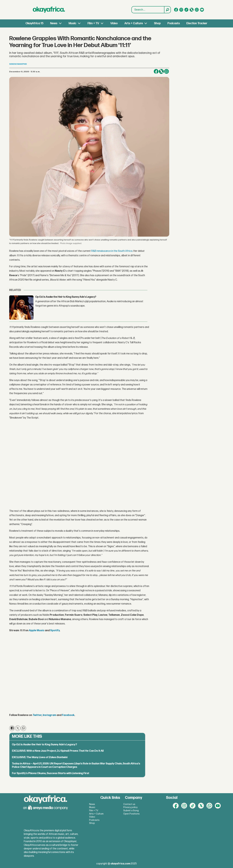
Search (132, 6)
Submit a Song (131, 811)
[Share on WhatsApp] (166, 71)
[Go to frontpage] (49, 10)
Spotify (55, 631)
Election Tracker (197, 23)
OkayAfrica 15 (34, 23)
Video (114, 23)
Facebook (68, 715)
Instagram (50, 715)
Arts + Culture (134, 23)
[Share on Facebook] (156, 71)
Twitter (37, 715)
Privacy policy (130, 807)
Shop (157, 23)
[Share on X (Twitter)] (161, 71)
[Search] (167, 10)
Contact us (129, 804)
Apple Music (37, 631)
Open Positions (131, 814)
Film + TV (93, 23)
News (54, 23)
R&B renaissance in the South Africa (112, 251)
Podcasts (174, 23)
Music (72, 23)
